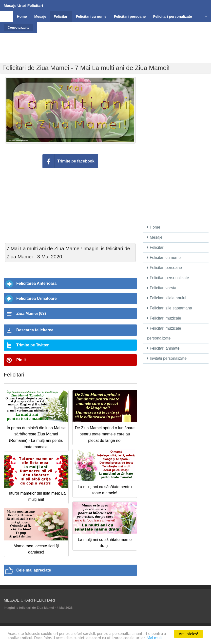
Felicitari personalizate (168, 278)
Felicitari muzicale (164, 318)
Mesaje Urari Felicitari (23, 6)
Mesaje (155, 237)
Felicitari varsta (162, 288)
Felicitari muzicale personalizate (164, 333)
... (201, 17)
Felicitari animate (163, 348)
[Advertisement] (106, 44)
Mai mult (155, 638)
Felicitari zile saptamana (170, 308)
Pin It (21, 360)
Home (154, 227)
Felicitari (156, 247)
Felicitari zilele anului (167, 298)
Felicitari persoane (164, 268)
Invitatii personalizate (167, 358)
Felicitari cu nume (164, 258)
